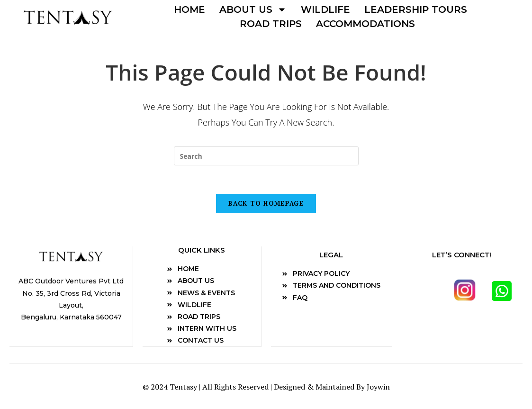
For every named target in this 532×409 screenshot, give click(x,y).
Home (189, 9)
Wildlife (325, 9)
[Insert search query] (266, 156)
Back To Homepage (266, 203)
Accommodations (365, 24)
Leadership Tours (416, 9)
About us (253, 9)
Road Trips (271, 24)
